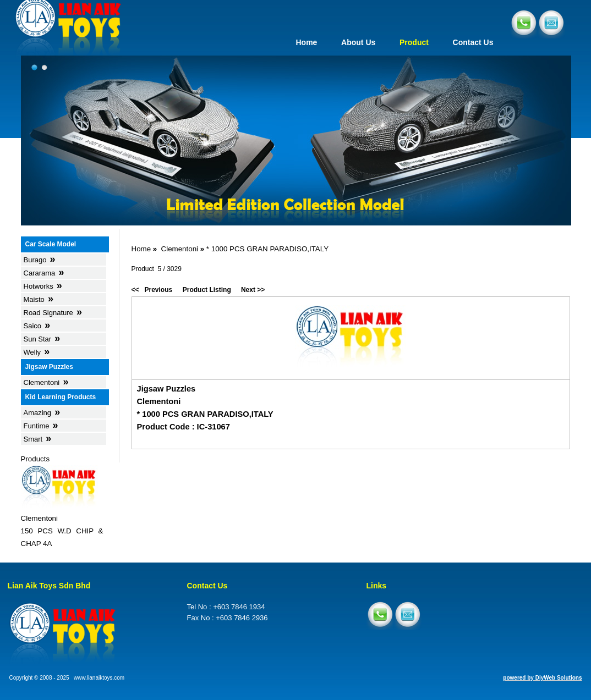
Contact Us (473, 42)
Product (414, 42)
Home (306, 42)
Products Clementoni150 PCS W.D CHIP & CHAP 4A (62, 501)
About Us (358, 42)
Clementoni (180, 249)
